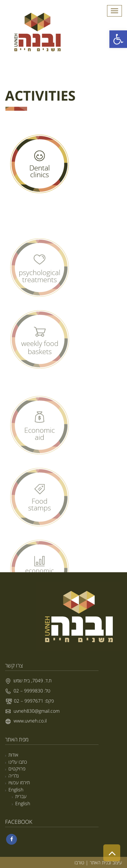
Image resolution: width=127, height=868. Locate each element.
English (16, 790)
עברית (21, 796)
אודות (13, 755)
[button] (118, 39)
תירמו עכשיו (19, 782)
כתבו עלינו (18, 762)
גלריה (14, 776)
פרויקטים (17, 769)
